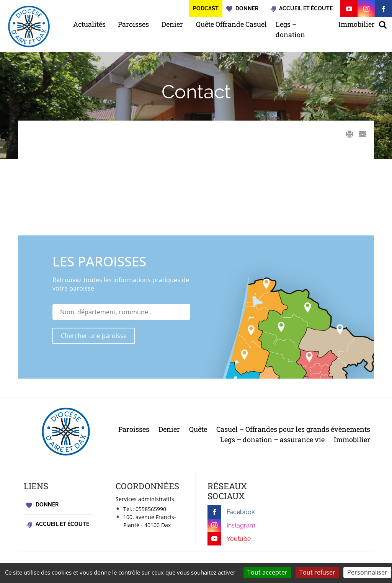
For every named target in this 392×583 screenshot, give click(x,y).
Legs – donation (290, 29)
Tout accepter (267, 572)
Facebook (231, 512)
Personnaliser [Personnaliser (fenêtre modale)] (367, 572)
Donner (42, 505)
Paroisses (132, 24)
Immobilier (355, 24)
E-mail (363, 134)
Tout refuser (317, 572)
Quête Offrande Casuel (228, 24)
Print (350, 134)
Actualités (88, 24)
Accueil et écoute (58, 524)
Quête (198, 429)
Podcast (206, 8)
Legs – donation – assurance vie (272, 439)
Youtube (229, 539)
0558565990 (151, 509)
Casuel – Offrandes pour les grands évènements (293, 429)
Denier (171, 24)
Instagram (231, 525)
